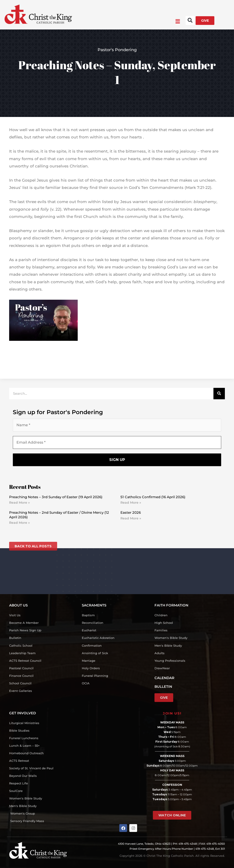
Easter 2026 (131, 513)
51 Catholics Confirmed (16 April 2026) (153, 497)
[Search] (219, 394)
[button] (126, 22)
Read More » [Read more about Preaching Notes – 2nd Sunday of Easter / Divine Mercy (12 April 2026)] (19, 523)
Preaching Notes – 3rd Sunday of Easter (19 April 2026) (56, 497)
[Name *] (117, 425)
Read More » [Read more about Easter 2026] (131, 518)
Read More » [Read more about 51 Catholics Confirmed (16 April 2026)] (131, 503)
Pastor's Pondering (117, 50)
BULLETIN (163, 687)
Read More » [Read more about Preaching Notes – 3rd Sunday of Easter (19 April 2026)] (19, 503)
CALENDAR (164, 678)
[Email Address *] (117, 442)
